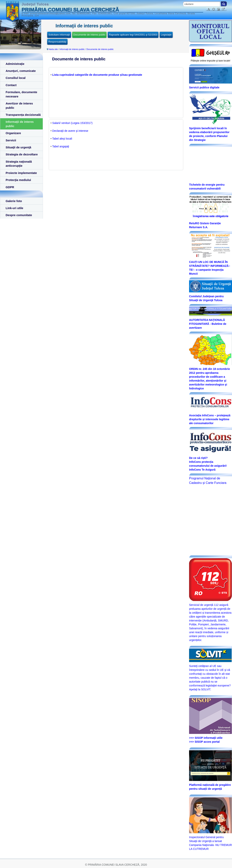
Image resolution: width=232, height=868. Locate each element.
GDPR (10, 187)
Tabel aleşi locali (62, 139)
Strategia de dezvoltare (22, 154)
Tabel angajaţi (61, 146)
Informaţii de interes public (20, 124)
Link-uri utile (14, 208)
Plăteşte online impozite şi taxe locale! (211, 61)
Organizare (13, 133)
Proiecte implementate (21, 173)
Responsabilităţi (57, 42)
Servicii (11, 140)
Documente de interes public (89, 35)
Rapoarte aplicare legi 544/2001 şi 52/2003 (133, 35)
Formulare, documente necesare (21, 94)
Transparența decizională (23, 115)
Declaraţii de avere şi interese (70, 131)
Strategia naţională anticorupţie (19, 164)
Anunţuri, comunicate (21, 71)
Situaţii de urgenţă (18, 147)
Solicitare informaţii (59, 35)
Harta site (53, 49)
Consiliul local (16, 78)
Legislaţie (166, 35)
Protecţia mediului (18, 180)
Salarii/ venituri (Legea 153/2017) (72, 123)
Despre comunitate (19, 215)
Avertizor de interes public (19, 105)
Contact (11, 85)
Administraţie (15, 64)
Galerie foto (14, 201)
